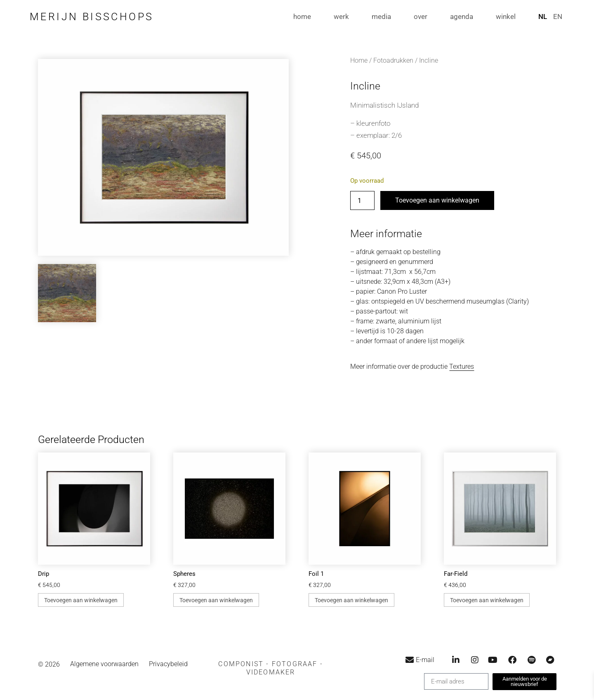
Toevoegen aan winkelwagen (437, 200)
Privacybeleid (168, 664)
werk (341, 16)
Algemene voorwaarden (104, 664)
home (302, 16)
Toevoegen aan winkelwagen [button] (81, 600)
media (381, 16)
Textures (462, 366)
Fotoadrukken (393, 60)
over (421, 16)
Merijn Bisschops (92, 17)
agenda (462, 16)
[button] (271, 668)
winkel (506, 16)
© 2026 (49, 664)
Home (359, 60)
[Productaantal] (362, 200)
